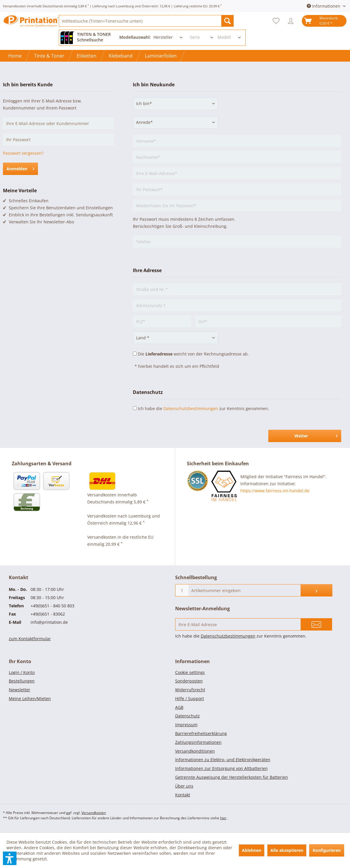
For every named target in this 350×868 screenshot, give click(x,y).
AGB (179, 707)
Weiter (316, 435)
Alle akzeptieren (287, 850)
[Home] (15, 56)
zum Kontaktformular (30, 639)
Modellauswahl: (135, 37)
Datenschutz (187, 716)
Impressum (186, 725)
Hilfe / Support (190, 698)
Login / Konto (22, 672)
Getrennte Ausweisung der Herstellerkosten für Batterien (232, 777)
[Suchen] (227, 21)
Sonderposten (189, 681)
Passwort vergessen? (23, 153)
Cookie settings (190, 672)
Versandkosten (94, 813)
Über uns (184, 786)
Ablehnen (252, 850)
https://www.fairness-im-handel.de (275, 491)
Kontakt (183, 795)
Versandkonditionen (195, 751)
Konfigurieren (327, 850)
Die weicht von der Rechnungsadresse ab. (193, 354)
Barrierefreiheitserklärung (201, 733)
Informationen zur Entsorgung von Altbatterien (221, 768)
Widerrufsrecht (190, 690)
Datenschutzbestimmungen (191, 408)
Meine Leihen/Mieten (30, 698)
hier (223, 818)
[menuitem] (146, 21)
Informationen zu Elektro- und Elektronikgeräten (223, 760)
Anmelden (20, 168)
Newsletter (20, 690)
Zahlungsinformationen (198, 742)
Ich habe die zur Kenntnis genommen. (204, 408)
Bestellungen (22, 681)
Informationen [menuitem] (324, 6)
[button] (10, 858)
